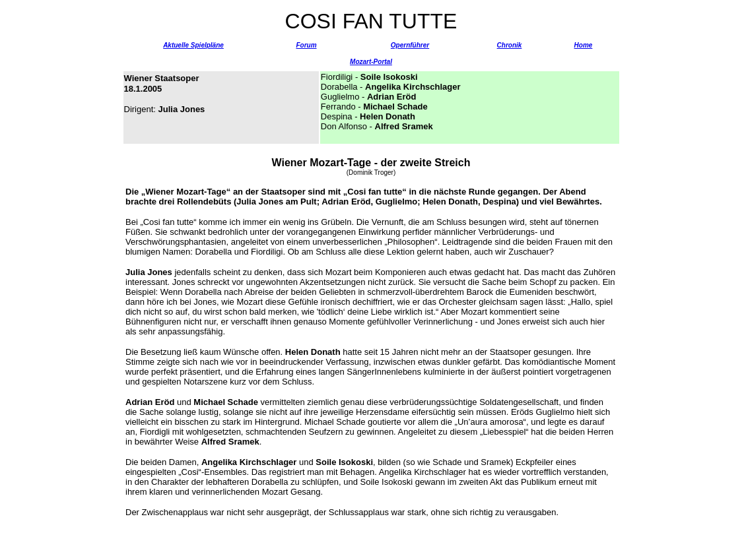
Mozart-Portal (371, 62)
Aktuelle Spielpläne (193, 45)
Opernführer (410, 45)
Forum (306, 45)
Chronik (510, 45)
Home (584, 45)
